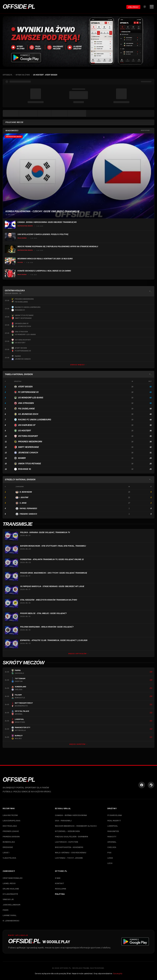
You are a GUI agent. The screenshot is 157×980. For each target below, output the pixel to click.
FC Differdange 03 (28, 392)
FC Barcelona (115, 815)
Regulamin (60, 889)
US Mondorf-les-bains (31, 398)
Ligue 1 (6, 852)
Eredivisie (8, 847)
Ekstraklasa (10, 826)
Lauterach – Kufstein (66, 842)
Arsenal (112, 842)
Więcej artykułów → (78, 654)
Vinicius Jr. (8, 899)
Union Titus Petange (30, 464)
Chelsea (112, 847)
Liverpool (113, 826)
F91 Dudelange (26, 409)
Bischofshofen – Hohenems (69, 847)
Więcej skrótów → (79, 744)
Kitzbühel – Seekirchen (67, 831)
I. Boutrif (24, 497)
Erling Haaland (11, 889)
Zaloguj (133, 7)
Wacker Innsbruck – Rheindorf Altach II (76, 826)
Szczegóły (118, 973)
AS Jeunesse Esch (28, 414)
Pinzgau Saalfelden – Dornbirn (71, 836)
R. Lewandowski (11, 921)
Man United (113, 831)
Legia (110, 858)
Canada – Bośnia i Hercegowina (71, 815)
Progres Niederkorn (30, 442)
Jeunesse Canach (28, 453)
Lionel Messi (9, 883)
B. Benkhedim (26, 492)
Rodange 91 (25, 469)
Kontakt (60, 883)
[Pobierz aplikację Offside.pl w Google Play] (78, 942)
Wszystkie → (146, 130)
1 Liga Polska (9, 858)
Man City (112, 836)
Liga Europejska (11, 820)
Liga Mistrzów (10, 815)
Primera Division (11, 836)
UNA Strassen (26, 403)
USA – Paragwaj (63, 820)
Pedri (5, 910)
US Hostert (25, 431)
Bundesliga (9, 842)
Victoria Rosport (28, 436)
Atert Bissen (25, 387)
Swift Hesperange (29, 447)
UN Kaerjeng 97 (27, 425)
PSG (109, 852)
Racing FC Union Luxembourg (35, 420)
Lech (110, 863)
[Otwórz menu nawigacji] (152, 7)
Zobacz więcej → (79, 365)
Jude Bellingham (11, 905)
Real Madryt (114, 820)
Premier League (11, 831)
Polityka (60, 894)
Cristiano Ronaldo (13, 878)
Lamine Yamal (10, 915)
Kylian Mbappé (10, 894)
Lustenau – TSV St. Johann (69, 858)
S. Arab (23, 503)
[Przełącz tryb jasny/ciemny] (145, 7)
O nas (58, 878)
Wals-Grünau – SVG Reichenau (71, 852)
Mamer (22, 458)
